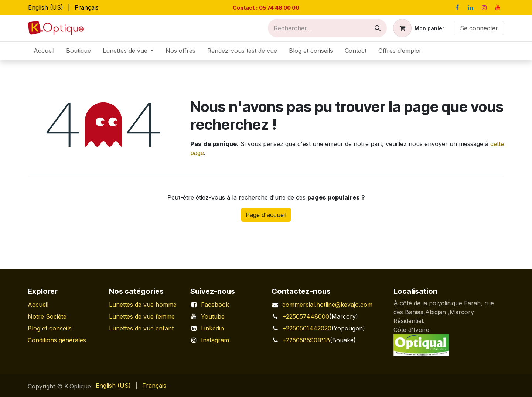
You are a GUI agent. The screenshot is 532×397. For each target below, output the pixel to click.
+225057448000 (306, 316)
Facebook (215, 305)
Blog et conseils (50, 328)
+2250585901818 (306, 340)
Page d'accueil (266, 215)
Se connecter (479, 28)
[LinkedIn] (471, 7)
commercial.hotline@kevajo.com (327, 305)
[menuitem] (46, 7)
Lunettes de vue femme (142, 316)
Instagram (215, 340)
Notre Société (47, 316)
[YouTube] (498, 7)
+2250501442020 (307, 328)
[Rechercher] (378, 28)
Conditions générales (57, 340)
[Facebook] (457, 7)
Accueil (38, 305)
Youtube (213, 316)
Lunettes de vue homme (143, 305)
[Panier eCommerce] (419, 28)
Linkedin (212, 328)
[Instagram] (484, 7)
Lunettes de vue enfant (141, 328)
